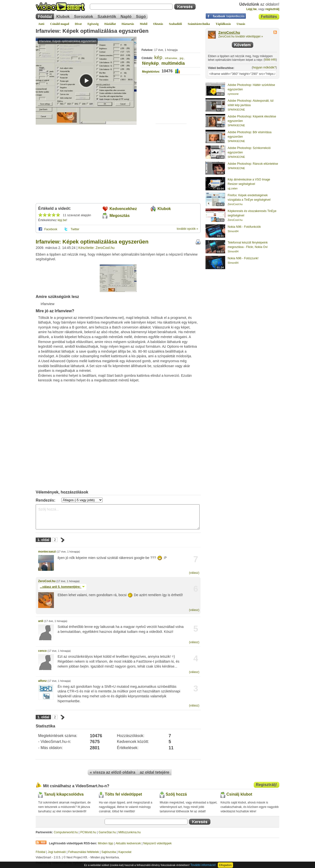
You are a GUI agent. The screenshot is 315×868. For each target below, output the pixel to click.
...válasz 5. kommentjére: (62, 587)
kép (158, 57)
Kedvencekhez (123, 209)
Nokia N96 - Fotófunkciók (244, 227)
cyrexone (233, 94)
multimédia (173, 63)
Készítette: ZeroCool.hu (96, 248)
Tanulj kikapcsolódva (64, 794)
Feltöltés (269, 17)
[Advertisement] (171, 108)
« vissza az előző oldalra (113, 772)
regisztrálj (272, 9)
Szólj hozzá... (118, 517)
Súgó (141, 17)
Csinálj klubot (239, 794)
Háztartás (128, 24)
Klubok (63, 17)
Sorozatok (84, 17)
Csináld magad (60, 24)
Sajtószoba (109, 852)
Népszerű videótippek (157, 843)
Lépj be (252, 9)
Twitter (75, 229)
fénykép (150, 63)
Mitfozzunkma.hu (130, 832)
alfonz (42, 681)
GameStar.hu (107, 832)
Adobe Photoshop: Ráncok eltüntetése (253, 164)
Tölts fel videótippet (123, 794)
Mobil (144, 24)
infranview (171, 58)
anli (41, 621)
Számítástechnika (199, 24)
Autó (41, 24)
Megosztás (120, 216)
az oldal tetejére (155, 772)
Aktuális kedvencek (128, 843)
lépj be (62, 220)
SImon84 (233, 231)
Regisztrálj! (267, 785)
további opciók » (187, 229)
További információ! (203, 865)
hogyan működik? (264, 67)
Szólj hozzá (176, 794)
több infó (270, 60)
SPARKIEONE (236, 110)
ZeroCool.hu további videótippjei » (241, 36)
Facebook (51, 229)
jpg (181, 58)
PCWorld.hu (88, 832)
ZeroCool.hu (47, 581)
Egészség (93, 24)
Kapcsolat (125, 852)
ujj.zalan (233, 188)
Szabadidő (175, 24)
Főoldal (45, 17)
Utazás (241, 24)
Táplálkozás (223, 24)
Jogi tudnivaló (57, 852)
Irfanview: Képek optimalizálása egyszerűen (92, 31)
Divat (78, 24)
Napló (126, 17)
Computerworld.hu (66, 832)
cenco (42, 651)
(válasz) (194, 573)
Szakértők (107, 17)
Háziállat (110, 24)
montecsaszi (47, 552)
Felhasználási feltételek (84, 852)
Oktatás (158, 24)
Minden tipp (106, 843)
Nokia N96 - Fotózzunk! (243, 258)
